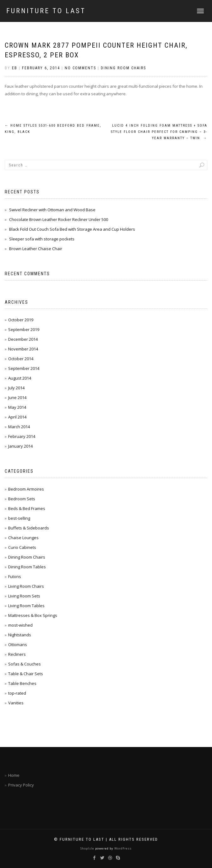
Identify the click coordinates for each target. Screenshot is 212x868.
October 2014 (21, 359)
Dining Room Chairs (123, 68)
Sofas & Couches (24, 664)
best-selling (19, 518)
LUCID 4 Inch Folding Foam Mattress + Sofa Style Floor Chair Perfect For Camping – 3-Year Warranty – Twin (159, 132)
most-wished (20, 625)
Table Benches (22, 683)
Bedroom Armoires (26, 489)
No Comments (80, 68)
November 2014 (23, 349)
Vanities (16, 703)
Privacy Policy (21, 785)
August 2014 (20, 378)
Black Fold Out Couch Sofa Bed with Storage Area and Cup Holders (72, 229)
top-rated (17, 693)
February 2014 (22, 436)
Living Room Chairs (26, 586)
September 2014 (24, 368)
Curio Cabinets (22, 547)
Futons (15, 576)
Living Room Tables (26, 606)
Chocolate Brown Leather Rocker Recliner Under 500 (59, 219)
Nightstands (20, 635)
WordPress (122, 848)
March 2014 (19, 427)
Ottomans (18, 644)
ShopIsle (88, 848)
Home (14, 775)
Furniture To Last (46, 11)
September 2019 (24, 329)
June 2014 (17, 397)
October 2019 (21, 320)
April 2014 (17, 417)
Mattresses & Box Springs (33, 615)
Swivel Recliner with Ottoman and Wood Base (52, 210)
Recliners (17, 654)
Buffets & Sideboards (29, 528)
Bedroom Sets (22, 499)
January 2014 (20, 446)
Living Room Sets (24, 596)
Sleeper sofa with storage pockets (42, 239)
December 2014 (23, 339)
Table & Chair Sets (26, 674)
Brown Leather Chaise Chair (36, 249)
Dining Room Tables (27, 567)
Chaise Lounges (23, 538)
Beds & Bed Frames (27, 508)
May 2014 (17, 407)
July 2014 (16, 388)
